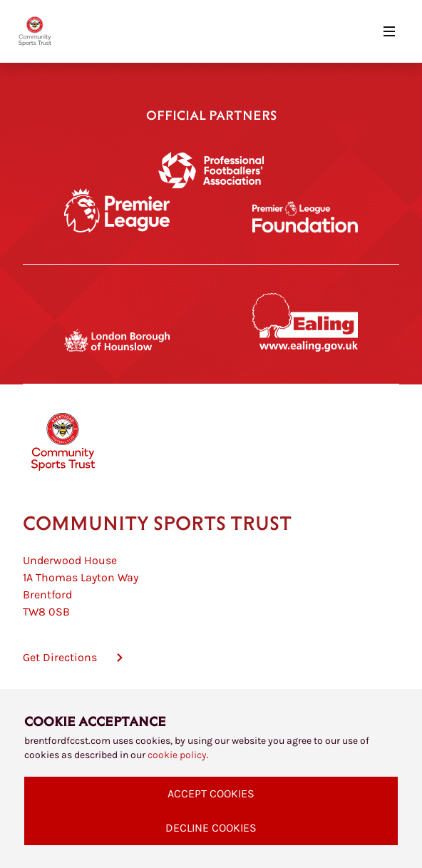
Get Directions (60, 657)
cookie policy (177, 755)
